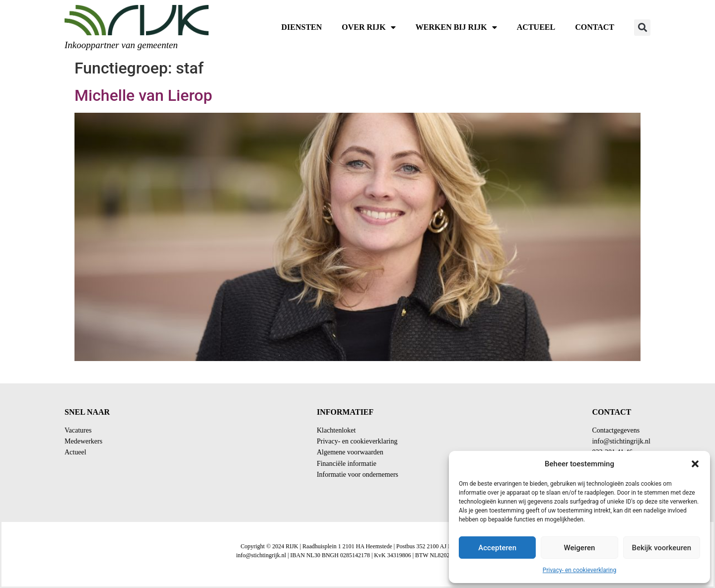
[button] (695, 464)
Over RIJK (368, 27)
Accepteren (497, 548)
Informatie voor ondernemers (357, 475)
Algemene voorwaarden (350, 452)
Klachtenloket (336, 430)
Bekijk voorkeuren (661, 548)
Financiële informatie (347, 464)
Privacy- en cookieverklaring (579, 570)
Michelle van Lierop (143, 95)
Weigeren (580, 548)
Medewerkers (83, 441)
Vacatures (78, 430)
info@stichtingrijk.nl (621, 441)
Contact (595, 27)
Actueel (536, 27)
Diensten (302, 27)
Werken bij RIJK (456, 27)
